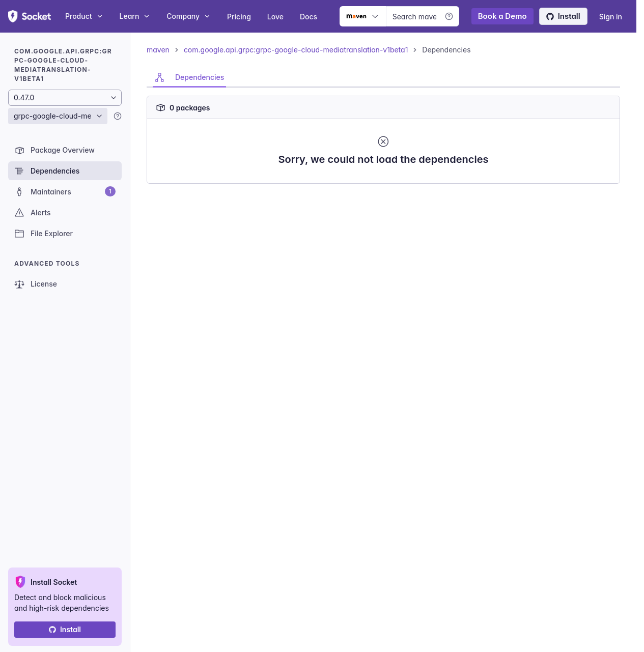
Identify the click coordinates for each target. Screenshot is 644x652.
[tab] (189, 77)
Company (189, 16)
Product (84, 16)
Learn (135, 16)
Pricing (239, 17)
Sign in (611, 17)
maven (158, 50)
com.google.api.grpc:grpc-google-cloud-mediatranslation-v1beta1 (296, 50)
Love (275, 17)
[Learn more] (449, 16)
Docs (309, 17)
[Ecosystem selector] (363, 16)
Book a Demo (502, 16)
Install (563, 16)
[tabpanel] (383, 136)
